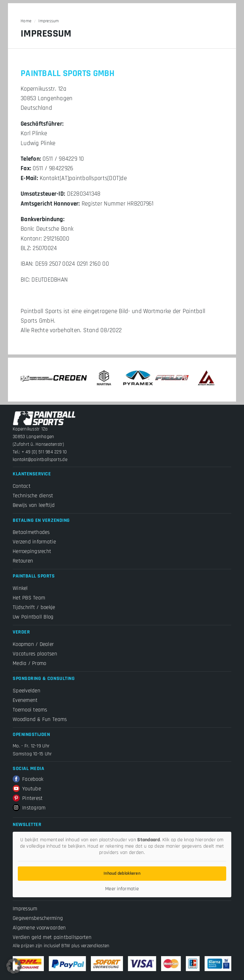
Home (26, 21)
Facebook (28, 779)
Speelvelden (27, 691)
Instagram (29, 808)
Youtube (27, 789)
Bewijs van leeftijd (34, 505)
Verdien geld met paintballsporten (52, 937)
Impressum (25, 909)
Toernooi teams (30, 710)
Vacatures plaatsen (35, 654)
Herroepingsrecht (32, 551)
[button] (14, 966)
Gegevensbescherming (38, 918)
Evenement (25, 700)
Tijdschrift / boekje (34, 607)
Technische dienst (33, 496)
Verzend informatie (34, 542)
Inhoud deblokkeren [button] (122, 873)
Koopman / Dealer (33, 644)
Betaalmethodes (31, 532)
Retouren (23, 561)
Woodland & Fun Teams (40, 719)
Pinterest (28, 798)
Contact (22, 486)
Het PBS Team (29, 598)
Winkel (20, 588)
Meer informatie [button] (122, 889)
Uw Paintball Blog (33, 617)
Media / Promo (29, 663)
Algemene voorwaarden (39, 928)
